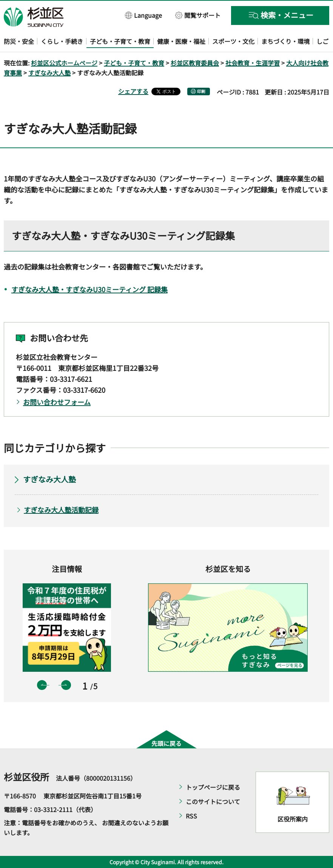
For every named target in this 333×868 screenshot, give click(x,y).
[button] (144, 15)
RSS (191, 816)
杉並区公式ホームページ (64, 63)
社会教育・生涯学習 (253, 63)
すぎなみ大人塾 (49, 73)
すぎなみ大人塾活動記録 (61, 510)
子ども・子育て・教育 (134, 63)
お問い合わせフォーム (57, 402)
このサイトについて (213, 801)
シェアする (133, 91)
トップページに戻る (213, 787)
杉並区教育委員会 (195, 63)
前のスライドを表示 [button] (42, 685)
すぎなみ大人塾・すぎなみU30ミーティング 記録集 (89, 289)
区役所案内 (293, 819)
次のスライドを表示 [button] (66, 685)
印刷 (201, 91)
